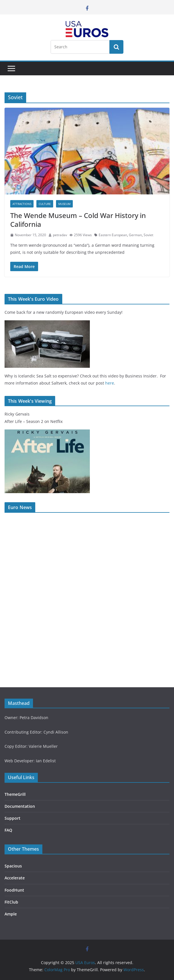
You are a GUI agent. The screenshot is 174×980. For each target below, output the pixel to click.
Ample (11, 914)
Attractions (22, 204)
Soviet (148, 235)
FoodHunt (14, 890)
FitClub (11, 902)
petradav (60, 235)
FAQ (8, 830)
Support (13, 818)
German (135, 235)
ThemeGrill (15, 794)
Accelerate (15, 878)
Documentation (20, 806)
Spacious (13, 866)
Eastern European (113, 235)
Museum (64, 204)
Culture (45, 204)
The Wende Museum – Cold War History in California (78, 220)
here (110, 383)
